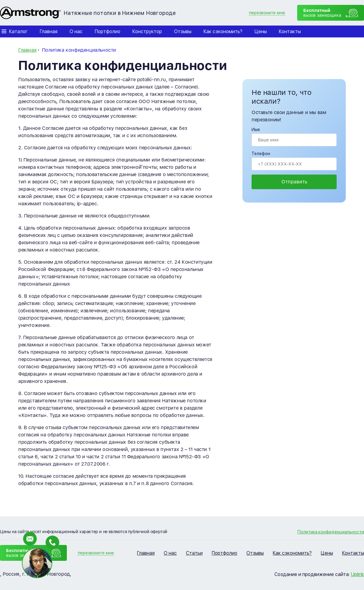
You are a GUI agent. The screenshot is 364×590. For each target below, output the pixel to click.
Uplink (357, 574)
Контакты (290, 31)
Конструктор (147, 31)
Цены (261, 31)
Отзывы (183, 31)
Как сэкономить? (223, 31)
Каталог (18, 31)
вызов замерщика (322, 13)
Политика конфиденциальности (331, 532)
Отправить (294, 182)
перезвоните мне (267, 13)
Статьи (194, 553)
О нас (76, 31)
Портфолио (108, 31)
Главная (49, 31)
